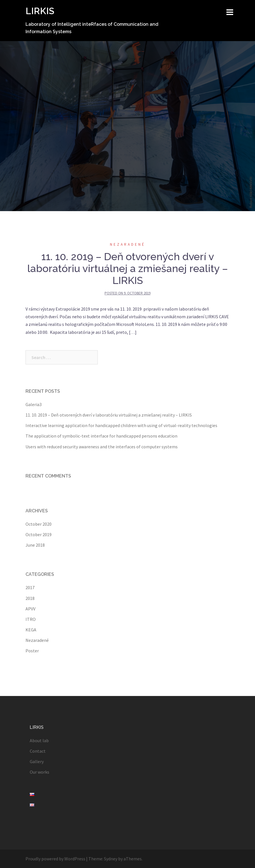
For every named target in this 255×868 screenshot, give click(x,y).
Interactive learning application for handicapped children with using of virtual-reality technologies (121, 425)
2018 (30, 598)
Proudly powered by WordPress (55, 859)
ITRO (31, 619)
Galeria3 (34, 404)
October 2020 (39, 524)
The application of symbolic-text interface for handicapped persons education (101, 436)
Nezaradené (128, 244)
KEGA (31, 630)
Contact (38, 751)
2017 (30, 587)
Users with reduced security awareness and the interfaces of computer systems (102, 447)
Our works (40, 772)
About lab (39, 740)
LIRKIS (40, 11)
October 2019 (39, 534)
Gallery (37, 761)
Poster (32, 651)
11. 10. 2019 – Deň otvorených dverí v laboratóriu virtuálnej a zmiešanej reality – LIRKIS (127, 268)
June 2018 (35, 545)
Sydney (111, 859)
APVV (30, 609)
